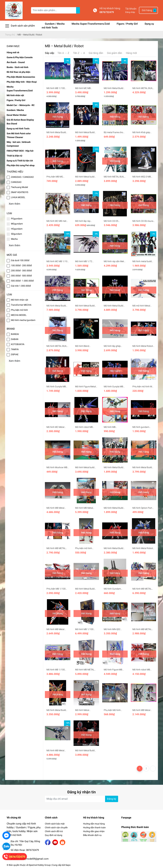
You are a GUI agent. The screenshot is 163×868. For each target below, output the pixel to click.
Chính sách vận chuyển (56, 827)
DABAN (15, 339)
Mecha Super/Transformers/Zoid (91, 24)
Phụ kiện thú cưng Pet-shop (21, 165)
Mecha (14, 239)
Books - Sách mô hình (18, 67)
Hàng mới (131, 53)
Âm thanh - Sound (16, 62)
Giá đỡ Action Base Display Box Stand (20, 122)
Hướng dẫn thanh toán (94, 827)
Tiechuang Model (19, 187)
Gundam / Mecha (55, 24)
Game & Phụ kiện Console (20, 57)
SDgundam (16, 234)
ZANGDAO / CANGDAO (22, 177)
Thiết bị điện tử (14, 156)
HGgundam (17, 229)
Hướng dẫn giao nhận (94, 831)
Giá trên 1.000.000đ (21, 286)
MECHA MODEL (19, 315)
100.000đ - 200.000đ (21, 265)
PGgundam (17, 219)
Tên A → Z (63, 53)
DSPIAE (15, 354)
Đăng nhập (130, 12)
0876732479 (107, 12)
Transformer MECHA (21, 305)
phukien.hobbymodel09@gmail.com (30, 859)
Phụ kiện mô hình (19, 310)
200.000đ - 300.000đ (21, 271)
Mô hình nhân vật (15, 95)
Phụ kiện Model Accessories (21, 77)
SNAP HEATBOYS (20, 192)
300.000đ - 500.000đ (21, 276)
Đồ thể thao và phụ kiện (18, 72)
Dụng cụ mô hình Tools (18, 129)
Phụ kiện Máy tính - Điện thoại (22, 82)
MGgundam (17, 224)
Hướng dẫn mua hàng (94, 824)
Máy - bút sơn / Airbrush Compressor (19, 144)
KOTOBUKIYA (18, 344)
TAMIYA (15, 349)
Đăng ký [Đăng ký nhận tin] (112, 799)
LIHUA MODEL (18, 197)
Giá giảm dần (115, 53)
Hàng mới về (13, 52)
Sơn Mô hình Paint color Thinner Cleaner (19, 135)
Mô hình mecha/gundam (23, 320)
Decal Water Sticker (17, 115)
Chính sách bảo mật (55, 824)
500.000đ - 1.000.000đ (22, 281)
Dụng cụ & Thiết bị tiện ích (20, 161)
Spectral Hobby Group (40, 865)
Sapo (68, 865)
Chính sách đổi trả (54, 831)
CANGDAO (16, 182)
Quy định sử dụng (54, 835)
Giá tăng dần (96, 53)
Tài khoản (131, 9)
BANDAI (15, 334)
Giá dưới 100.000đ (20, 260)
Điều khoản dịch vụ (92, 835)
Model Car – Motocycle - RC (21, 105)
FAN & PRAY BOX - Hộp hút (20, 151)
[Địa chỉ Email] (81, 799)
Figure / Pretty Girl (128, 24)
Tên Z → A (79, 53)
